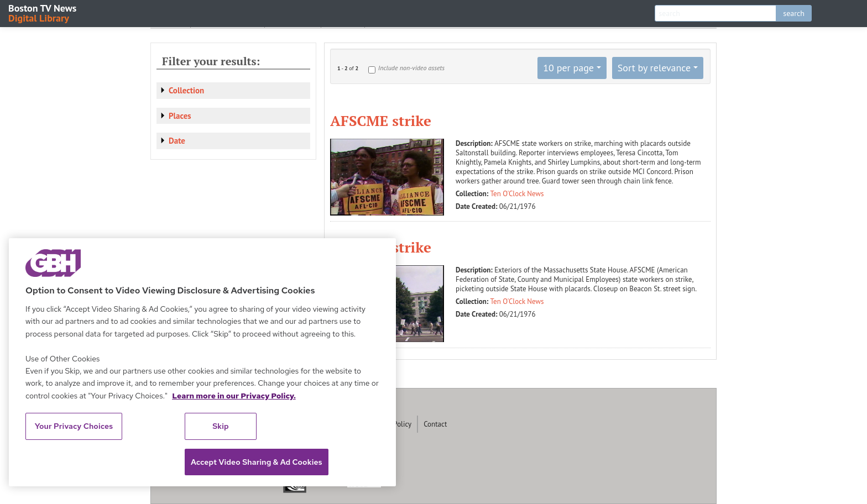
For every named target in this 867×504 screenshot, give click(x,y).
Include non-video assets (411, 68)
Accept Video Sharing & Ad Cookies (257, 462)
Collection (186, 90)
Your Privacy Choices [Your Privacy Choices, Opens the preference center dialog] (74, 426)
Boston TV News (43, 12)
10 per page (568, 68)
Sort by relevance (654, 68)
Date (177, 141)
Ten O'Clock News (517, 194)
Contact (435, 424)
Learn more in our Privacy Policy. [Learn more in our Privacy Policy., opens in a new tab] (234, 396)
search (794, 13)
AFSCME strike (381, 120)
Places (180, 116)
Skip (221, 426)
